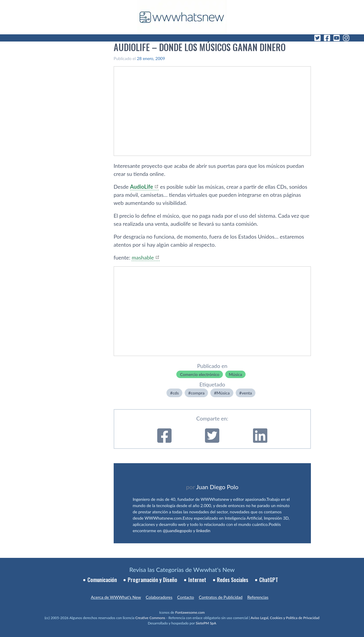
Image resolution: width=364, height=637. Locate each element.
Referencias (258, 597)
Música (235, 374)
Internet (197, 580)
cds (176, 393)
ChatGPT (269, 580)
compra (198, 393)
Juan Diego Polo (218, 487)
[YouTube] (337, 38)
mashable (143, 257)
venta (247, 393)
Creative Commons (150, 618)
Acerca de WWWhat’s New (116, 597)
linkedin (203, 531)
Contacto (186, 597)
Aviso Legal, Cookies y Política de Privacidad (285, 618)
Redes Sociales (233, 580)
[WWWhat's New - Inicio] (182, 17)
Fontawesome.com (190, 612)
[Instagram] (346, 38)
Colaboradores (159, 597)
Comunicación (102, 580)
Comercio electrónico (200, 374)
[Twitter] (317, 38)
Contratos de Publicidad (220, 597)
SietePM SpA (206, 623)
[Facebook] (327, 38)
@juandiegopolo (177, 531)
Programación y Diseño (152, 580)
